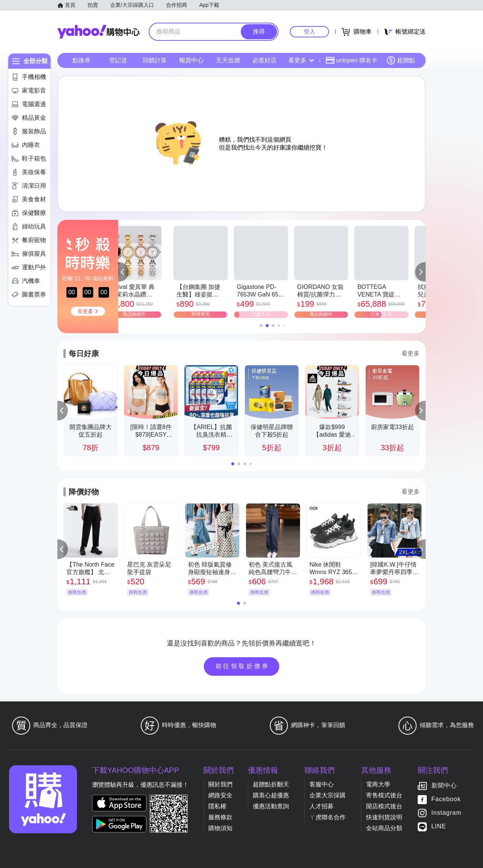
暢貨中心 (191, 60)
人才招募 (321, 806)
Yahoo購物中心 (98, 32)
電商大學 (378, 784)
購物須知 (220, 828)
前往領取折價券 (243, 666)
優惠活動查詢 (271, 806)
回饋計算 (155, 60)
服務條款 (220, 817)
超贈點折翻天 (271, 784)
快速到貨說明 (384, 817)
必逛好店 (265, 60)
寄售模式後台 (384, 795)
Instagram (446, 813)
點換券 (82, 60)
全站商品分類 (384, 828)
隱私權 (217, 806)
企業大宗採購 (328, 795)
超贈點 (401, 60)
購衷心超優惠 (271, 795)
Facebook (446, 799)
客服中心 (321, 784)
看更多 (301, 60)
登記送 (118, 60)
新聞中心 (444, 785)
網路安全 (220, 795)
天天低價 (228, 60)
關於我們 (220, 784)
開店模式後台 (384, 806)
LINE (439, 826)
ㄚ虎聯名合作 (328, 817)
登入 (309, 32)
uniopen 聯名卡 (351, 60)
